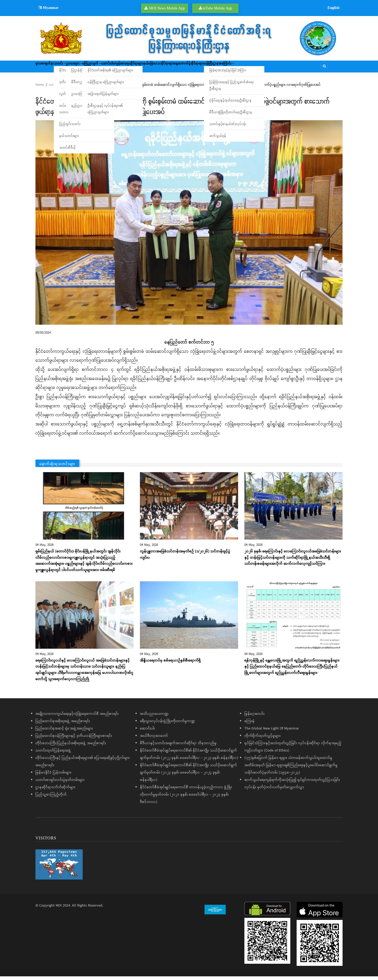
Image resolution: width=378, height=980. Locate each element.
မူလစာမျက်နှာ (48, 68)
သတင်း (71, 68)
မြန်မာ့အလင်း (254, 717)
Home (40, 89)
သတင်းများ (57, 89)
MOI (59, 909)
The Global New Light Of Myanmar (272, 732)
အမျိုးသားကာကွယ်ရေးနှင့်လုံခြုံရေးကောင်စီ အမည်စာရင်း (77, 717)
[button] (189, 226)
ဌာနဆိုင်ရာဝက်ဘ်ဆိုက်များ (55, 791)
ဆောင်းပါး (141, 68)
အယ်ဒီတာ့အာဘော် (154, 739)
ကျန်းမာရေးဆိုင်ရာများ (170, 68)
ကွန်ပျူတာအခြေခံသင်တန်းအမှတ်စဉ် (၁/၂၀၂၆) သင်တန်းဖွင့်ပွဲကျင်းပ (185, 558)
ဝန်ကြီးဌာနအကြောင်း (286, 68)
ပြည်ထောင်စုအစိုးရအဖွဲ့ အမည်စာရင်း (63, 725)
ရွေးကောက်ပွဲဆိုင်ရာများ (247, 68)
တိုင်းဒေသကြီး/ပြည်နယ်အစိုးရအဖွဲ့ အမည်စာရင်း (71, 747)
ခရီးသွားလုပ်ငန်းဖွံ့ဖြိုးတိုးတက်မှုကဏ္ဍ (167, 725)
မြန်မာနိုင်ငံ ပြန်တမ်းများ (53, 776)
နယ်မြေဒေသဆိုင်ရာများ (208, 68)
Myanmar (49, 8)
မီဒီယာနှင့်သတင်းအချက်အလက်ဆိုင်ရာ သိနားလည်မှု (178, 747)
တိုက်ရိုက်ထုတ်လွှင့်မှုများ (262, 739)
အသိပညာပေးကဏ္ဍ (154, 717)
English (334, 8)
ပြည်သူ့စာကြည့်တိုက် (51, 798)
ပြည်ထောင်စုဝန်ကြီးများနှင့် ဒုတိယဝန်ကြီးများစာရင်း (74, 739)
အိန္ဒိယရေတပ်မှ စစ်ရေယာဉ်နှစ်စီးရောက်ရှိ (170, 664)
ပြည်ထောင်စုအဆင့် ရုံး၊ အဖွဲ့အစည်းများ (64, 732)
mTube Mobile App (217, 8)
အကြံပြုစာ (215, 913)
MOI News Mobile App (167, 8)
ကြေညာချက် (118, 68)
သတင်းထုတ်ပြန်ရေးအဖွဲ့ (53, 754)
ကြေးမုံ (250, 725)
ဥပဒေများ (92, 68)
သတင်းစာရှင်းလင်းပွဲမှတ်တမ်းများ (60, 784)
